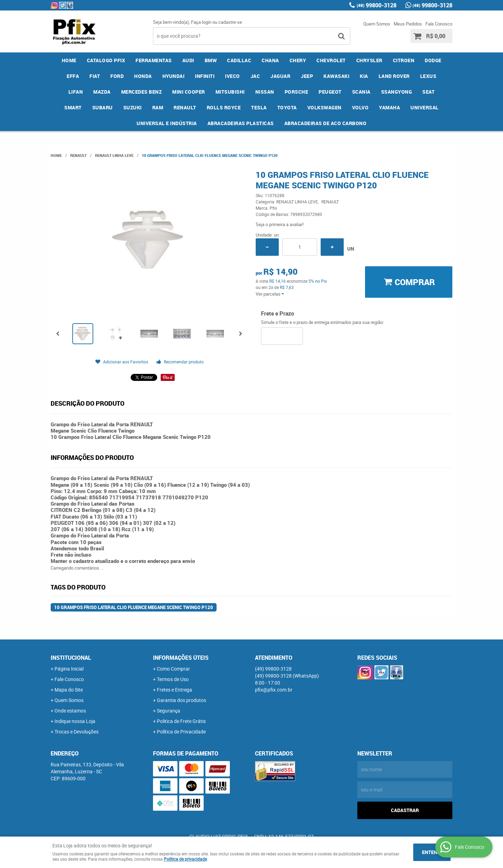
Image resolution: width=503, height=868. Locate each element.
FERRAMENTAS (154, 60)
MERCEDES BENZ (142, 92)
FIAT (95, 76)
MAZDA (102, 92)
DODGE (433, 60)
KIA (364, 76)
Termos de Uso (173, 679)
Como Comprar (173, 669)
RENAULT (185, 107)
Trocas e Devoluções (76, 732)
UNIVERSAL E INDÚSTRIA (167, 123)
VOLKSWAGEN (325, 107)
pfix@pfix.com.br (274, 690)
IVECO (232, 76)
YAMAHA (389, 107)
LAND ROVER (394, 76)
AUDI (188, 60)
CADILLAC (239, 60)
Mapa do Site (69, 690)
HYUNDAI (174, 76)
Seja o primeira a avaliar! (280, 224)
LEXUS (428, 76)
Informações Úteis (181, 658)
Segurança (169, 711)
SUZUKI (133, 107)
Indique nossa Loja (75, 721)
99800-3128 (377, 5)
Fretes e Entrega (174, 690)
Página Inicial (69, 669)
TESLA (259, 107)
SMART (73, 107)
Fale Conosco (439, 24)
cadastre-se (230, 22)
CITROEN (404, 60)
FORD (117, 76)
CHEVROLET (331, 60)
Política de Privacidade (181, 732)
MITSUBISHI (230, 92)
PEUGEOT (330, 92)
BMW (211, 60)
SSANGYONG (397, 92)
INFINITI (205, 76)
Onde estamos (70, 711)
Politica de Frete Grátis (181, 721)
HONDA (143, 76)
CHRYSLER (369, 60)
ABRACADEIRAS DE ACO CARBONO (326, 123)
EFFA (73, 76)
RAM (158, 107)
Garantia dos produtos (181, 700)
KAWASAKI (336, 76)
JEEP (307, 76)
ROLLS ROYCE (224, 107)
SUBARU (103, 107)
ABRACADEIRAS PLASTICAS (241, 123)
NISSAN (265, 92)
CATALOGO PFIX (106, 60)
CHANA (270, 60)
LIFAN (76, 92)
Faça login (201, 22)
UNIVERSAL (425, 107)
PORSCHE (297, 92)
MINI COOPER (189, 92)
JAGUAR (280, 76)
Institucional (71, 658)
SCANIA (361, 92)
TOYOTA (287, 107)
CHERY (298, 60)
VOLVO (360, 107)
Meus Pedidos (408, 24)
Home (69, 60)
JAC (255, 76)
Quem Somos (377, 24)
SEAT (428, 92)
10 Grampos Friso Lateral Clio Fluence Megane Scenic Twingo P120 (134, 607)
